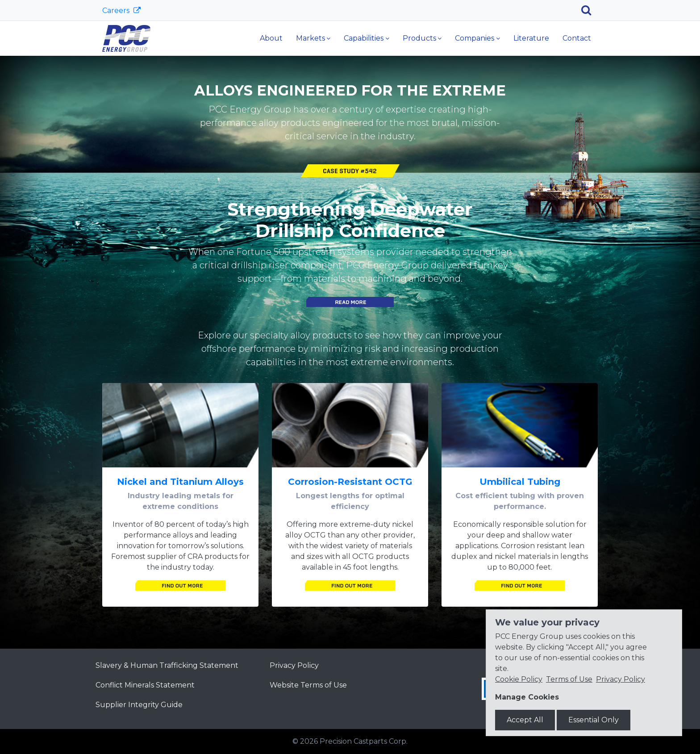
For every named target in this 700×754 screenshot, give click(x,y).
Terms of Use (569, 679)
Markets (310, 38)
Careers (117, 10)
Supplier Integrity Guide (139, 705)
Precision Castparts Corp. (364, 741)
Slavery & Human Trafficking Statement (167, 665)
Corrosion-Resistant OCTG (350, 482)
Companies (475, 38)
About (271, 38)
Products (419, 38)
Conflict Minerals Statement (145, 685)
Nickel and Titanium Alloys (180, 482)
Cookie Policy (519, 679)
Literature (531, 38)
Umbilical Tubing (520, 482)
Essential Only (594, 720)
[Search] (590, 10)
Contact (577, 38)
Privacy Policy (294, 665)
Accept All (525, 720)
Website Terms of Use (308, 685)
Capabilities (364, 38)
